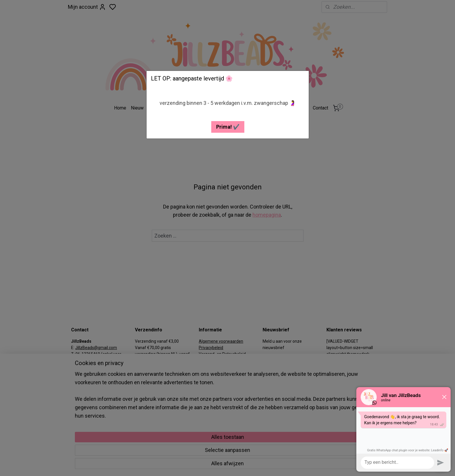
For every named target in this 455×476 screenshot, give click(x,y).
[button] (228, 127)
